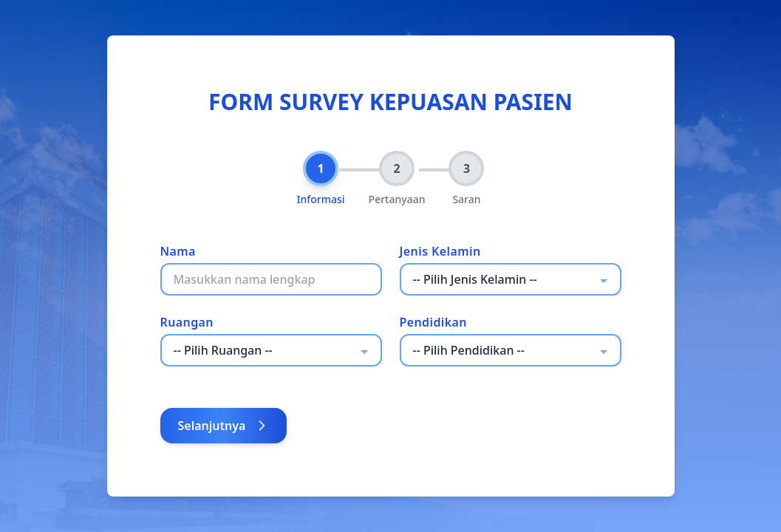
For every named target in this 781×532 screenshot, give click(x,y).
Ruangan (187, 322)
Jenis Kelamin (440, 251)
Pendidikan (433, 322)
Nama (178, 251)
